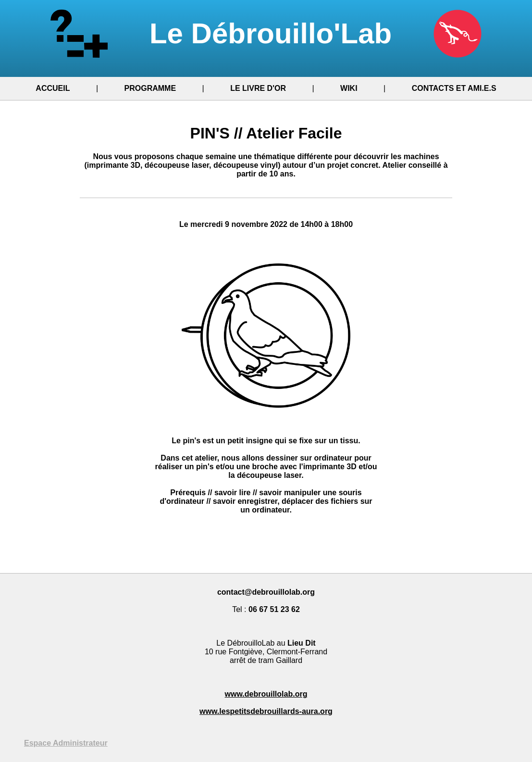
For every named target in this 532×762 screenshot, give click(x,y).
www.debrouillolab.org (266, 694)
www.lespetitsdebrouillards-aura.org (266, 711)
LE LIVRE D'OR (258, 88)
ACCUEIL (53, 88)
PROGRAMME (150, 88)
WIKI (349, 88)
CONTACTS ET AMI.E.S (454, 88)
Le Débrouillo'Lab (266, 33)
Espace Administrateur (66, 743)
